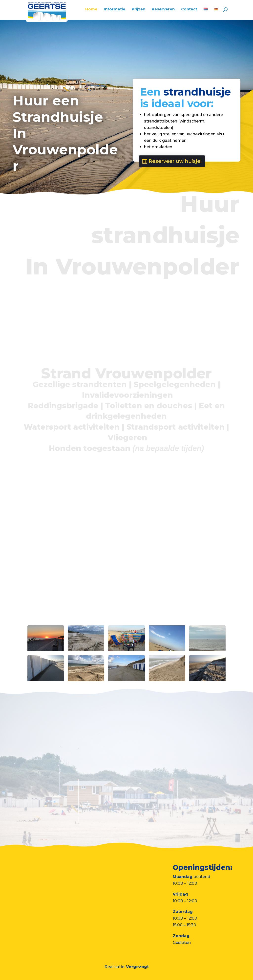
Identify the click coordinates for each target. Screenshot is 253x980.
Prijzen (138, 9)
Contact (189, 9)
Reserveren (163, 9)
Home (91, 9)
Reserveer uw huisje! (175, 161)
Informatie (115, 9)
